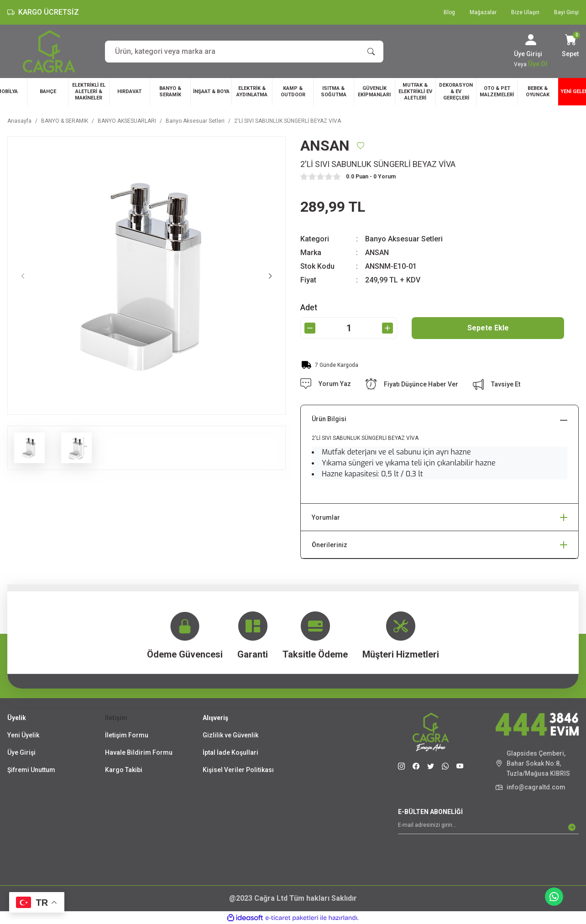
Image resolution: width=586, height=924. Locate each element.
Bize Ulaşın (525, 12)
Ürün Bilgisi (329, 419)
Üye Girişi (21, 752)
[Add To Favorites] (361, 146)
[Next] (270, 276)
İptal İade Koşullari (230, 752)
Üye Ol (538, 64)
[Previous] (23, 276)
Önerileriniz (330, 545)
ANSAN (377, 253)
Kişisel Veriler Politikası (238, 770)
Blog (449, 12)
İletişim (116, 718)
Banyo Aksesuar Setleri (404, 239)
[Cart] (570, 47)
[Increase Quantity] (387, 328)
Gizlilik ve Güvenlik (230, 735)
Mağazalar (483, 12)
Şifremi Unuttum (31, 770)
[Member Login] (531, 40)
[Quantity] (349, 328)
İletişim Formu (127, 735)
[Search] (244, 52)
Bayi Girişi (566, 12)
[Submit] (572, 827)
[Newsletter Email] (488, 827)
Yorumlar (326, 517)
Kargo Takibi (124, 770)
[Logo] (49, 51)
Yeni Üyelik (23, 735)
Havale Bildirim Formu (139, 752)
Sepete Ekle (488, 328)
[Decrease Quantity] (310, 328)
